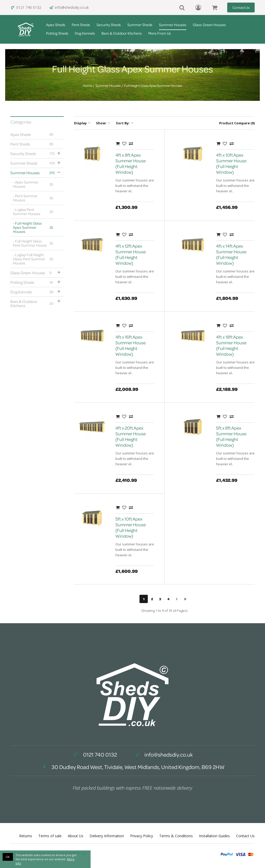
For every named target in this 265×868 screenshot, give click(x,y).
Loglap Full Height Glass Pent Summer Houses (34, 259)
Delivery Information (107, 836)
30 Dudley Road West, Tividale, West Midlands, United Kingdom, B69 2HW (132, 767)
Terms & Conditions (176, 836)
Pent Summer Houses (34, 198)
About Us (76, 836)
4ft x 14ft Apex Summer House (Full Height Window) (231, 254)
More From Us (160, 33)
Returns (26, 836)
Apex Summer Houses (34, 184)
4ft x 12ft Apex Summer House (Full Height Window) (131, 254)
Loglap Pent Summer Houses (34, 212)
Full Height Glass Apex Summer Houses (153, 86)
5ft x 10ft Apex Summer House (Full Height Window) (131, 527)
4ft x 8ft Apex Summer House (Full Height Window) (131, 163)
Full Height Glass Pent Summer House (34, 243)
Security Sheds (109, 25)
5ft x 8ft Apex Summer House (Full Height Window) (231, 436)
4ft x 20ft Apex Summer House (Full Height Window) (131, 436)
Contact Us (241, 7)
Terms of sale (50, 836)
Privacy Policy (142, 836)
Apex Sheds (56, 25)
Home (87, 86)
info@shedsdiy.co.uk (69, 7)
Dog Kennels (85, 33)
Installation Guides (214, 836)
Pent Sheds (81, 25)
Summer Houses (173, 25)
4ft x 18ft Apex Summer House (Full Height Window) (231, 345)
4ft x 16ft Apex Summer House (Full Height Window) (131, 345)
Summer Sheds (140, 25)
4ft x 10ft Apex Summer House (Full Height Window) (231, 163)
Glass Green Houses (209, 25)
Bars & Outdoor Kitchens (122, 33)
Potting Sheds (57, 33)
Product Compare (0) (237, 123)
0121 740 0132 (26, 7)
